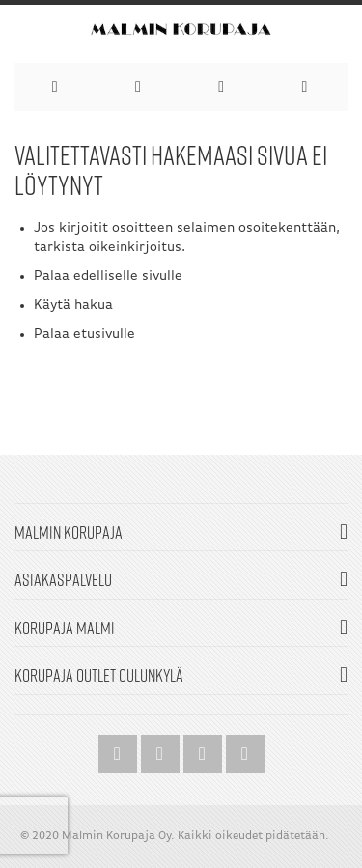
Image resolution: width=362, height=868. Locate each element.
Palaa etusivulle (84, 335)
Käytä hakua (73, 306)
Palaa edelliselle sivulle (108, 277)
